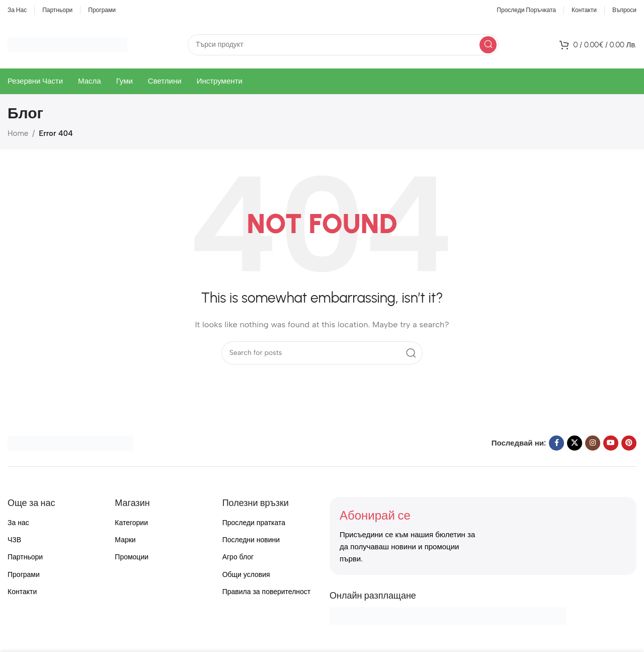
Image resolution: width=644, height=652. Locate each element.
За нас (18, 523)
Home (18, 133)
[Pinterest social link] (629, 443)
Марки (125, 540)
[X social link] (575, 443)
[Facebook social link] (556, 443)
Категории (131, 523)
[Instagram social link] (593, 443)
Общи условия (246, 575)
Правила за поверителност (267, 592)
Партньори (25, 557)
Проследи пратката (254, 523)
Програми (24, 575)
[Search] (343, 45)
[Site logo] (67, 44)
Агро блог (238, 557)
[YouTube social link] (611, 443)
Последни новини (251, 540)
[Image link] (70, 443)
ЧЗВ (14, 540)
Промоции (132, 557)
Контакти (22, 592)
